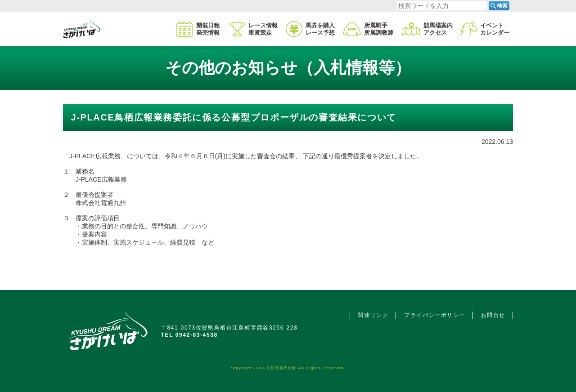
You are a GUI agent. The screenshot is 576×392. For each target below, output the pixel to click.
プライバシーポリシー (435, 315)
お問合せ (493, 315)
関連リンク (373, 315)
